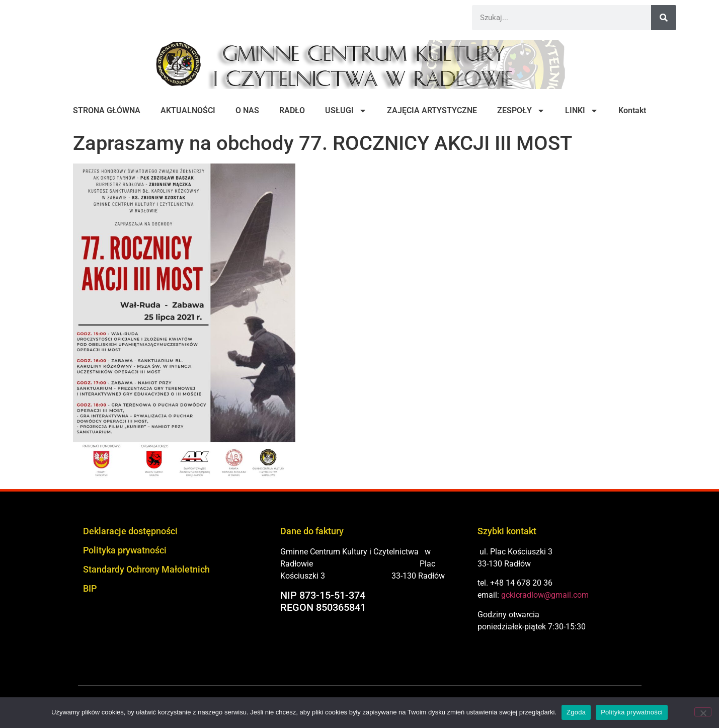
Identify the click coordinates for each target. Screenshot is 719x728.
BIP (90, 588)
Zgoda (576, 712)
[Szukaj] (664, 18)
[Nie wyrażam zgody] (703, 712)
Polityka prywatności (125, 550)
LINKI (582, 111)
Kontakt (632, 110)
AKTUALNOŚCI (188, 110)
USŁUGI (346, 111)
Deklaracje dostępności (130, 531)
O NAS (247, 110)
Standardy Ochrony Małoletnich (146, 569)
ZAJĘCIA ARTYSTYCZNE (432, 110)
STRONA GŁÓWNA (107, 110)
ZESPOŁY (521, 111)
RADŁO (292, 110)
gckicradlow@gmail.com (545, 595)
